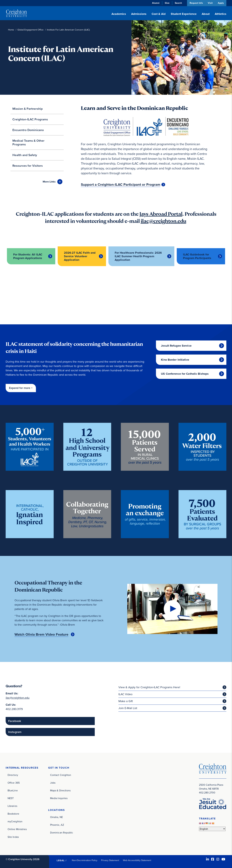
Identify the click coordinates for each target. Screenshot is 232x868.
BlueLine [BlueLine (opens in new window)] (13, 790)
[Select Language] (212, 829)
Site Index (13, 837)
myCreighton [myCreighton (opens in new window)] (15, 821)
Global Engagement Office (30, 30)
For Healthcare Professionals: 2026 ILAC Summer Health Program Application (139, 256)
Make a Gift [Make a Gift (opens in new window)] (126, 701)
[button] (21, 388)
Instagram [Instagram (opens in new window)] (15, 732)
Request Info (196, 3)
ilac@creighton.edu (163, 221)
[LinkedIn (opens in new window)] (208, 859)
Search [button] (178, 3)
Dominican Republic (62, 833)
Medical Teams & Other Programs (28, 142)
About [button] (206, 14)
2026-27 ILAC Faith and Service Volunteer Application (80, 256)
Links (49, 182)
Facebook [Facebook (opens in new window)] (15, 721)
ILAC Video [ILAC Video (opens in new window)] (125, 694)
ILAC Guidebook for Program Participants (197, 256)
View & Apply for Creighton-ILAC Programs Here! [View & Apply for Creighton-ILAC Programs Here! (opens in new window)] (149, 687)
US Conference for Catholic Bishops (185, 374)
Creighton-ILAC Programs (30, 119)
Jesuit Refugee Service (176, 345)
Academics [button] (119, 14)
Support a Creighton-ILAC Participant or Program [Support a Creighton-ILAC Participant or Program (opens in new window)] (121, 185)
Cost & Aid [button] (159, 14)
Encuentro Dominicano (28, 130)
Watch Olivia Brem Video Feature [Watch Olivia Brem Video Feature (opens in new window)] (41, 634)
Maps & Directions (60, 790)
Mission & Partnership (28, 109)
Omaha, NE (56, 817)
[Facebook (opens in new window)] (213, 859)
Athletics (221, 14)
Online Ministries (17, 829)
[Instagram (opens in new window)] (218, 859)
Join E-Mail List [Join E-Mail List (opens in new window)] (128, 708)
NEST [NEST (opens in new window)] (11, 798)
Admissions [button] (139, 14)
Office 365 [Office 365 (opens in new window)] (14, 783)
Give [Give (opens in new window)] (167, 3)
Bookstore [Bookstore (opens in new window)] (13, 814)
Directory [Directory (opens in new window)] (13, 775)
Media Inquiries (59, 798)
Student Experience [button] (184, 14)
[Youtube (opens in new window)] (223, 859)
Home (11, 30)
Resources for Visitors (28, 166)
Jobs (53, 783)
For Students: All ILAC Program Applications (28, 256)
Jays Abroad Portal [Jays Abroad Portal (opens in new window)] (161, 214)
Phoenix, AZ (57, 825)
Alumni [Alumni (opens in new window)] (155, 3)
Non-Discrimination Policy (85, 860)
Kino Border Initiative (175, 360)
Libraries (12, 806)
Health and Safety (25, 155)
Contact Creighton (61, 775)
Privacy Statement (110, 860)
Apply (221, 3)
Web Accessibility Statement (137, 860)
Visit (210, 3)
